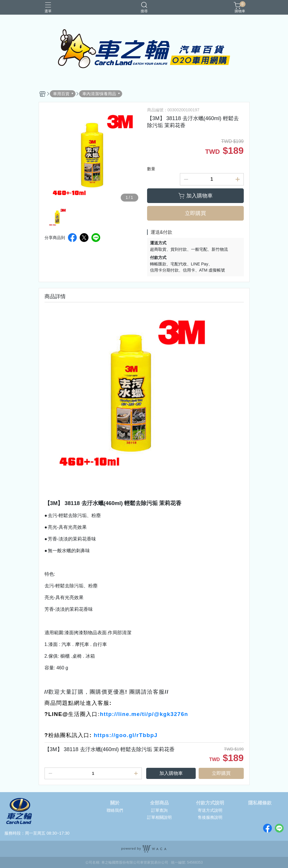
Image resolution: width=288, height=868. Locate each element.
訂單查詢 (159, 810)
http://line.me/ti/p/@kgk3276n (144, 714)
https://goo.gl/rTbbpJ (126, 735)
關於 (115, 803)
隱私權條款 (260, 803)
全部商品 (159, 803)
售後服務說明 (210, 817)
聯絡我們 (115, 810)
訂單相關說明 (159, 817)
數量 (151, 169)
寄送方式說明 (210, 810)
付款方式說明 (210, 803)
